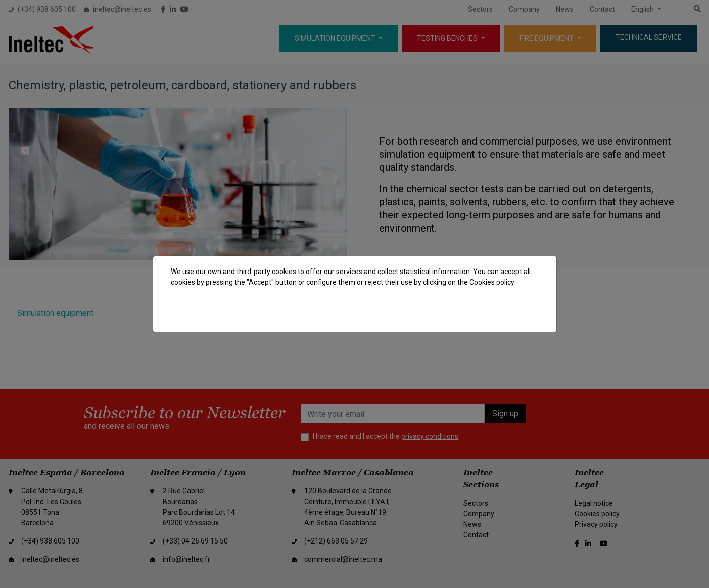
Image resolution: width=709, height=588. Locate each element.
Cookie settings (391, 312)
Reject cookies (458, 312)
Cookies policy (492, 282)
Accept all (514, 312)
